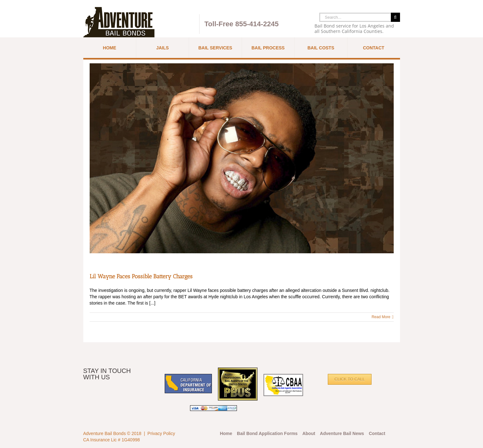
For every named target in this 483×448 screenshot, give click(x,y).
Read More (381, 317)
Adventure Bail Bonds (105, 433)
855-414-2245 (257, 24)
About (309, 433)
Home (226, 433)
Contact (377, 433)
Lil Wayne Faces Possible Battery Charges (141, 276)
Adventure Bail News (342, 433)
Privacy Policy (161, 433)
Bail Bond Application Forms (267, 433)
